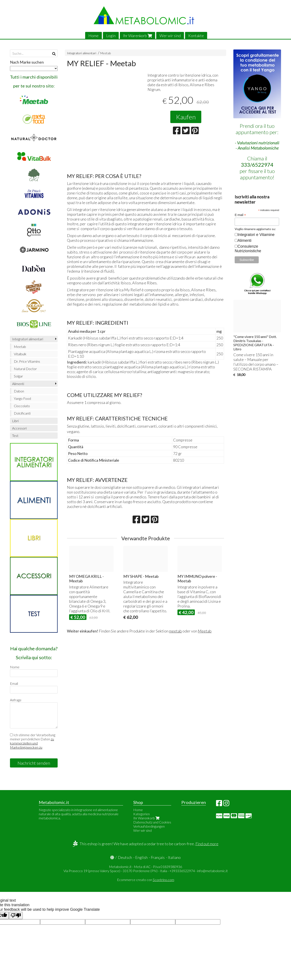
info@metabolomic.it (212, 871)
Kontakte (196, 36)
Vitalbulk (20, 354)
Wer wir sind (170, 36)
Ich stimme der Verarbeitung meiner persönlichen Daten (33, 741)
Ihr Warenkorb (137, 36)
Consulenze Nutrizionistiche (248, 249)
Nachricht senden (34, 763)
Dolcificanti (22, 413)
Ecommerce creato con (146, 880)
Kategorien (141, 814)
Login (111, 36)
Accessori (19, 428)
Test (15, 436)
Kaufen (186, 117)
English (141, 857)
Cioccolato (22, 406)
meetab (175, 631)
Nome (15, 667)
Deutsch (125, 857)
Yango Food (22, 398)
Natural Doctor (25, 369)
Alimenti (18, 384)
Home (93, 36)
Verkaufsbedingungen (149, 826)
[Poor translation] (16, 916)
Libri (15, 421)
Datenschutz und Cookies (152, 822)
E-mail (240, 215)
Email (14, 683)
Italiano (174, 857)
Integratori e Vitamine (256, 235)
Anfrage (16, 700)
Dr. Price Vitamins (27, 361)
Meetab (106, 53)
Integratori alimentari (82, 53)
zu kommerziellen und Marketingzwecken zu (32, 743)
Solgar (18, 376)
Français (158, 857)
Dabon (19, 391)
